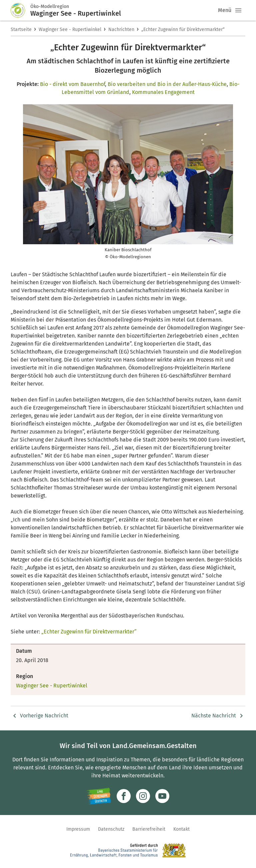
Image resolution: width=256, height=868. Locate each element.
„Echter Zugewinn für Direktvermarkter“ (183, 29)
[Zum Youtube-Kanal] (162, 796)
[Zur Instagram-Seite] (143, 796)
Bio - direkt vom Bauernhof (72, 84)
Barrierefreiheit (149, 829)
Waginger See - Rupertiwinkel (70, 29)
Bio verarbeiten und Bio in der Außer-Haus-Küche (167, 84)
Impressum (78, 829)
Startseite (21, 29)
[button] (238, 10)
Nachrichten (121, 29)
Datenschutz (111, 829)
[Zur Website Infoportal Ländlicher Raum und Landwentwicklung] (99, 796)
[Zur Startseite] (21, 10)
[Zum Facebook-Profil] (124, 796)
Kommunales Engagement (163, 92)
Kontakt (181, 829)
